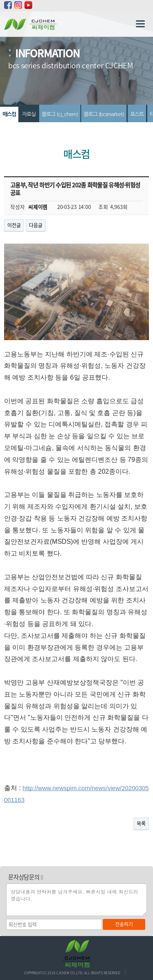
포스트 (137, 114)
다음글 (35, 225)
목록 (141, 824)
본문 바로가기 (0, 0)
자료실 (29, 114)
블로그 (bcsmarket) (104, 114)
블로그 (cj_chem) (60, 114)
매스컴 (9, 114)
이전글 (14, 225)
